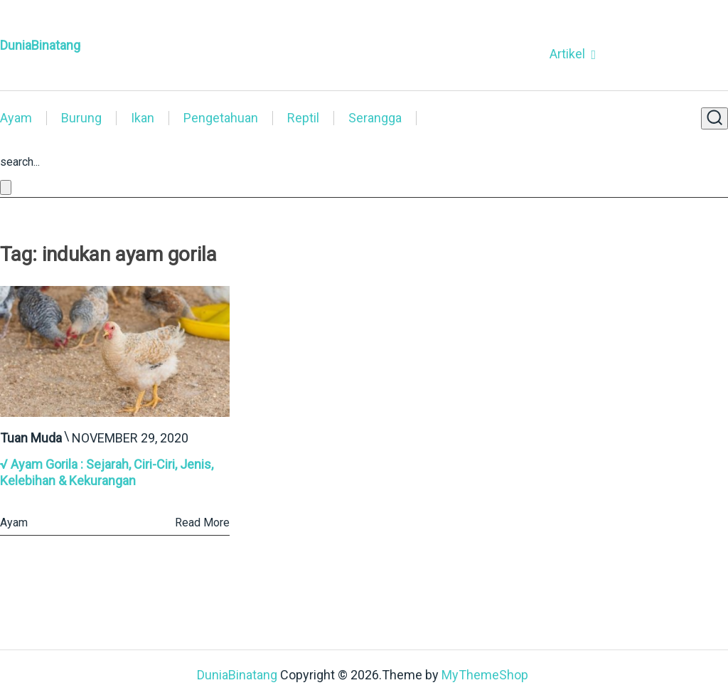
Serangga (375, 118)
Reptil (303, 118)
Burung (81, 118)
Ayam (16, 118)
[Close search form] (6, 187)
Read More (202, 523)
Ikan (143, 118)
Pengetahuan (221, 118)
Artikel (567, 54)
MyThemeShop (485, 675)
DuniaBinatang (40, 46)
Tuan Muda (31, 438)
